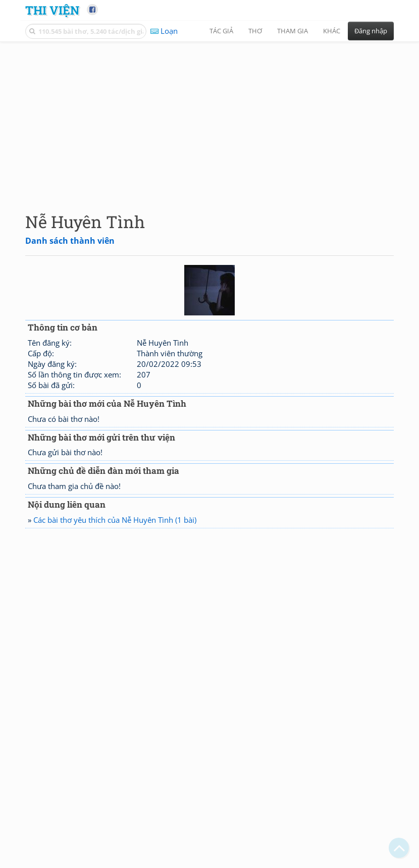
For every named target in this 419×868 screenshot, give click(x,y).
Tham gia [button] (293, 31)
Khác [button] (332, 31)
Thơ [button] (255, 31)
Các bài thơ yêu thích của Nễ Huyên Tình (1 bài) (115, 520)
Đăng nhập (371, 31)
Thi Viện (52, 10)
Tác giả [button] (221, 31)
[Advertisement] (210, 119)
